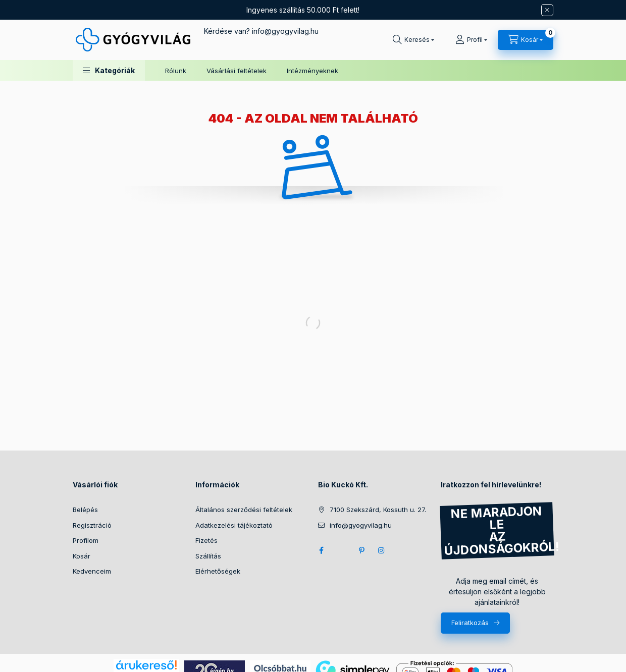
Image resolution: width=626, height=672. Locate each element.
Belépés (85, 510)
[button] (109, 70)
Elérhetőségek (218, 571)
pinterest (361, 550)
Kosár (82, 556)
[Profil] (471, 40)
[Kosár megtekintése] (526, 40)
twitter (341, 550)
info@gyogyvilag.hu (361, 525)
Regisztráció (92, 525)
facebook (321, 550)
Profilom (86, 540)
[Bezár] (547, 10)
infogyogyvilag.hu (285, 31)
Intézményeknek (312, 71)
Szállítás (208, 556)
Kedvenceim (92, 571)
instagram (382, 550)
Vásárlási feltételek (237, 71)
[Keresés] (413, 40)
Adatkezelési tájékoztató (234, 525)
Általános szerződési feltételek (244, 510)
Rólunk (176, 71)
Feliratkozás (470, 623)
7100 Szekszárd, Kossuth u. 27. (378, 510)
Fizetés (206, 540)
